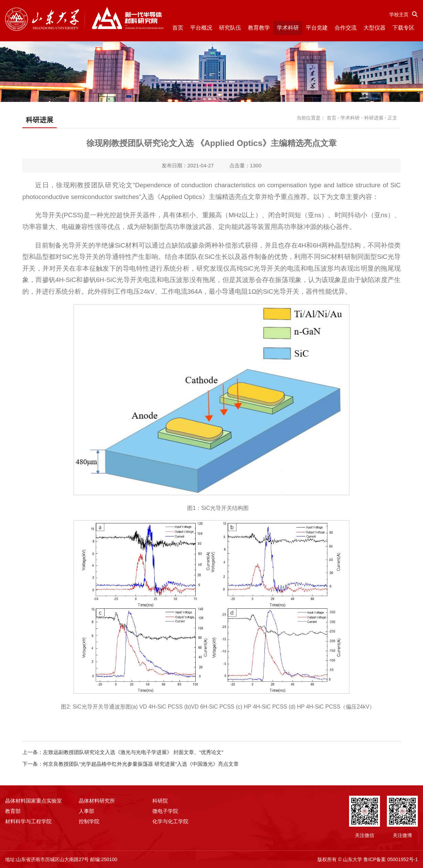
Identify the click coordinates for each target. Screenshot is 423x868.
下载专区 (403, 28)
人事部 (86, 811)
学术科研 (288, 28)
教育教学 (259, 28)
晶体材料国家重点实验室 (34, 801)
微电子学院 (165, 811)
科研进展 (374, 118)
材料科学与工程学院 (28, 821)
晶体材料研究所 (97, 801)
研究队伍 (230, 28)
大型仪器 (375, 28)
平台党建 (317, 28)
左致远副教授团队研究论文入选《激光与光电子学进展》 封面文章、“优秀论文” (133, 752)
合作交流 (346, 28)
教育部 (13, 811)
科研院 (160, 801)
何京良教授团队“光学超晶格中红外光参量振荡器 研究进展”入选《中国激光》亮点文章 (141, 764)
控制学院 (89, 821)
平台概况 (201, 28)
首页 (178, 28)
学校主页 (399, 14)
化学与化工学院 (170, 821)
